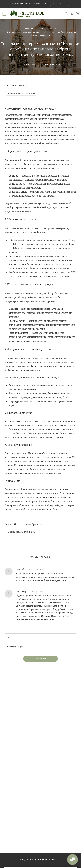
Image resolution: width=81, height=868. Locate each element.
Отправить (40, 659)
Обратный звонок (60, 4)
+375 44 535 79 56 (20, 4)
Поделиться (16, 86)
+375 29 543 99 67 (39, 4)
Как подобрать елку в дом (21, 93)
